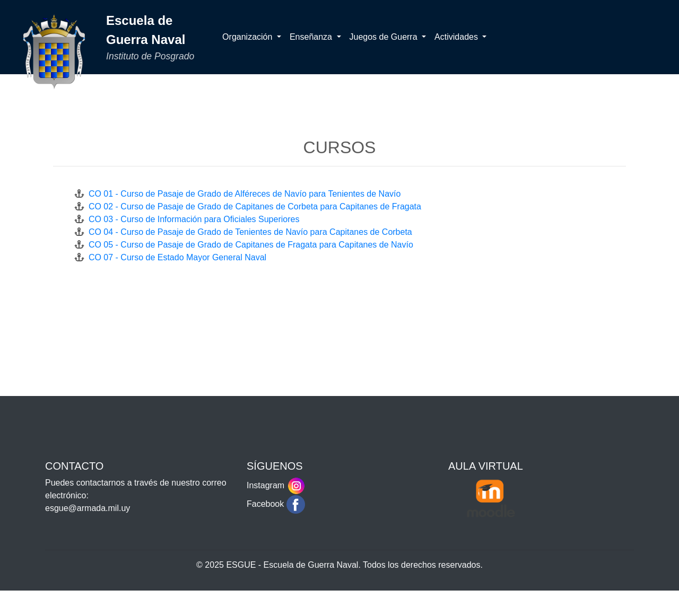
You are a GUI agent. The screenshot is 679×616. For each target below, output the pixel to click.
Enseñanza (312, 37)
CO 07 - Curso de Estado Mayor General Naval (175, 257)
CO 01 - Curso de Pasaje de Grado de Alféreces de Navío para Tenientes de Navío (242, 194)
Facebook (276, 504)
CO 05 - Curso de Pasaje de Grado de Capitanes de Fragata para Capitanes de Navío (249, 245)
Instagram (276, 485)
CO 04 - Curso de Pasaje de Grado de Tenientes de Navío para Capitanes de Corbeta (248, 232)
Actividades (457, 37)
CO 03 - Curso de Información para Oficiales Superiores (191, 219)
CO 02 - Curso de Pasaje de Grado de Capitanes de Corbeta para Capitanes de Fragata (253, 206)
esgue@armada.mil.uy (88, 508)
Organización (249, 37)
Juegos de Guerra (385, 37)
